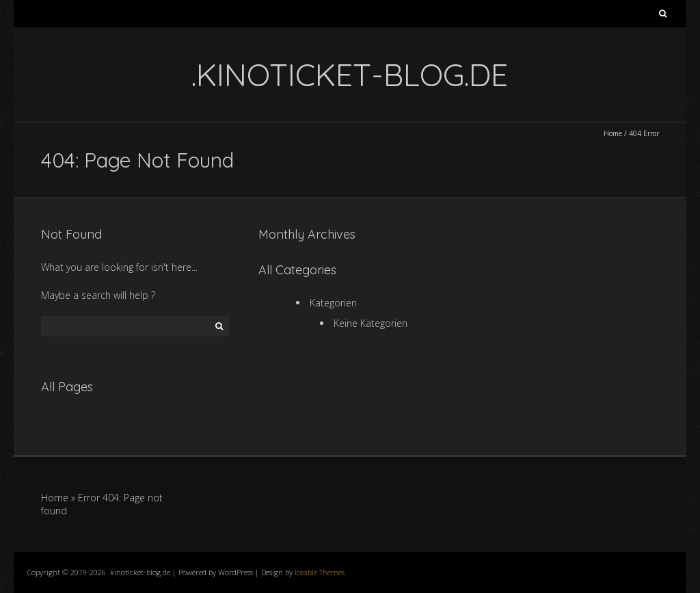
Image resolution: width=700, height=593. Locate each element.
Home (613, 133)
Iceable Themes (320, 572)
